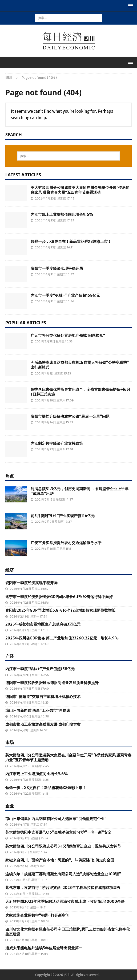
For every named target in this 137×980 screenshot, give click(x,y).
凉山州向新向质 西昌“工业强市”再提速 (38, 710)
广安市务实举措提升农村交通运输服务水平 (66, 543)
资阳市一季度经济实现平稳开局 (57, 268)
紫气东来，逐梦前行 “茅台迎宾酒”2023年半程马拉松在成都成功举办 (63, 888)
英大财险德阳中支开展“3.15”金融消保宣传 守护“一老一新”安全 (58, 832)
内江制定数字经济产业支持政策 (57, 443)
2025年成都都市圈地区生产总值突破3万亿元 (43, 624)
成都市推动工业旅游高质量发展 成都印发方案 (43, 724)
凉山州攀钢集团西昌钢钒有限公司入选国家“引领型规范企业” (56, 819)
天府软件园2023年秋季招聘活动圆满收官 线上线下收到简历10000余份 (65, 901)
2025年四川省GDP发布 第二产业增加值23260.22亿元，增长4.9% (62, 638)
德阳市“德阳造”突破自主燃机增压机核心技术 (43, 697)
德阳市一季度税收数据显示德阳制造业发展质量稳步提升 (52, 683)
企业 (10, 806)
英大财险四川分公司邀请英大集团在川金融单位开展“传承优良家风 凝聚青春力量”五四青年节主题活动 (80, 190)
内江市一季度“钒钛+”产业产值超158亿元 (65, 295)
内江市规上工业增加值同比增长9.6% (62, 214)
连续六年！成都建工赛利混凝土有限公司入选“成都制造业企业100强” (63, 874)
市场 (10, 742)
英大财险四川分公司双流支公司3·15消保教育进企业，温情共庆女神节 (63, 846)
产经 (10, 656)
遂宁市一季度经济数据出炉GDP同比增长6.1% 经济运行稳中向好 (59, 597)
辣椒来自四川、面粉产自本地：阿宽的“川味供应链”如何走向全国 (60, 860)
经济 (10, 570)
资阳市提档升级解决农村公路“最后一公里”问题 (70, 416)
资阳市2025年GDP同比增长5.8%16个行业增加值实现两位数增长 (60, 610)
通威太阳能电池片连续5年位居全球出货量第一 (44, 948)
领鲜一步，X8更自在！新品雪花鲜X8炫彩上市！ (71, 241)
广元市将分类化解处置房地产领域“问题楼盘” (68, 335)
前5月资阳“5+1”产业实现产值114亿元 (63, 516)
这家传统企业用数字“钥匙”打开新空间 (37, 915)
